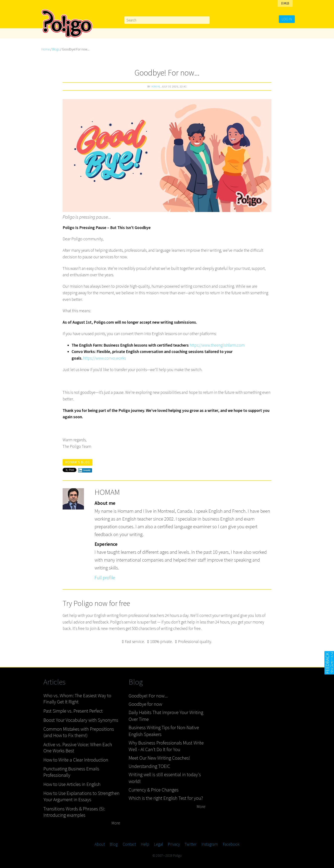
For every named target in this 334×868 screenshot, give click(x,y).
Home (45, 49)
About (100, 844)
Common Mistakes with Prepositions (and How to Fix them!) (79, 732)
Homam (155, 86)
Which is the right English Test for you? (166, 798)
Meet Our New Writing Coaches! (159, 758)
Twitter (191, 844)
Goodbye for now (145, 704)
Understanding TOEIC (149, 766)
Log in (287, 19)
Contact (129, 844)
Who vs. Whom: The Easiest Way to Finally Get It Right (77, 699)
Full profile (105, 577)
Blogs (56, 49)
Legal (158, 844)
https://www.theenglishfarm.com (217, 345)
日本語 (285, 3)
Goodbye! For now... (148, 696)
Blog (114, 844)
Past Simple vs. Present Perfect (73, 711)
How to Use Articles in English (72, 784)
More (116, 823)
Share (84, 470)
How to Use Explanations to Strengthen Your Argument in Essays (81, 796)
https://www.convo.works (104, 358)
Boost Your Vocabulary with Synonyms (81, 720)
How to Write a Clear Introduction (76, 760)
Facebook (231, 844)
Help (145, 844)
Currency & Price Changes (154, 790)
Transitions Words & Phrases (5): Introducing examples (74, 812)
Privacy (174, 844)
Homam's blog (78, 462)
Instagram (210, 844)
